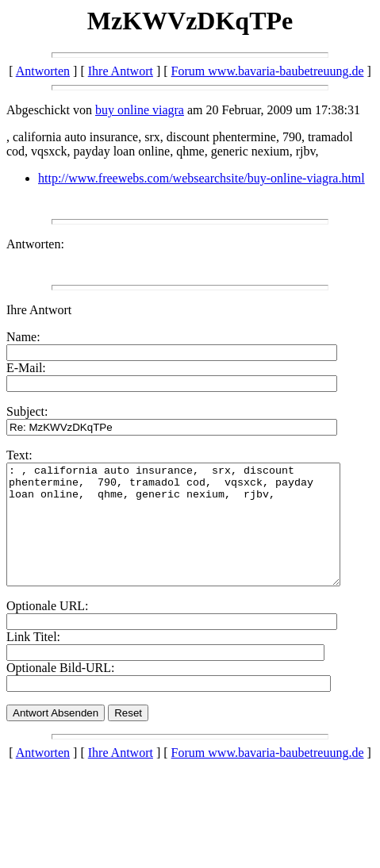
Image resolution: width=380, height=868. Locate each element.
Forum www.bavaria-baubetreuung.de (268, 71)
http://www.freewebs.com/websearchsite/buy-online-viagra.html (202, 178)
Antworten (43, 71)
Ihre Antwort (121, 71)
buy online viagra (140, 110)
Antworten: (35, 244)
